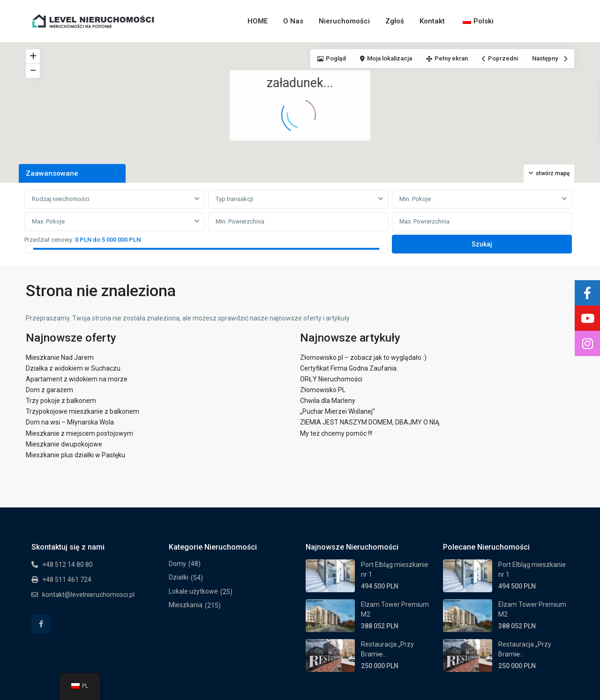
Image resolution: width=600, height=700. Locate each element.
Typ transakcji (234, 199)
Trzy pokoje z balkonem (61, 401)
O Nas (293, 21)
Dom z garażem (49, 390)
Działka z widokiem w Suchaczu (73, 368)
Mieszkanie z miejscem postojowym (79, 433)
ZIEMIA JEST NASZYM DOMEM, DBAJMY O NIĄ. (370, 422)
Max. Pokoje (48, 221)
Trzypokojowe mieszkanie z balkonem (82, 411)
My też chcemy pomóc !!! (336, 433)
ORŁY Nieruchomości (331, 379)
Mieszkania (186, 605)
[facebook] (41, 624)
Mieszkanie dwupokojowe (64, 444)
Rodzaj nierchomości (61, 199)
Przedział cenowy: (49, 240)
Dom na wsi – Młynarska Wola (70, 422)
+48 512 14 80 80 (67, 565)
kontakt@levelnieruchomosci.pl (88, 595)
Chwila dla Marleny (328, 401)
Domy (177, 564)
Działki (179, 577)
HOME (258, 21)
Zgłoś (395, 21)
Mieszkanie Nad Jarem (60, 357)
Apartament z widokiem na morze (77, 379)
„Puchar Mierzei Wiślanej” (337, 411)
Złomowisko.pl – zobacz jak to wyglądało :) (363, 357)
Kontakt (432, 21)
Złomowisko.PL (323, 390)
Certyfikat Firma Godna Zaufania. (349, 368)
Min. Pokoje (415, 199)
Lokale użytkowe (193, 591)
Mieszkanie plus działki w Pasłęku (75, 455)
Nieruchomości (344, 21)
